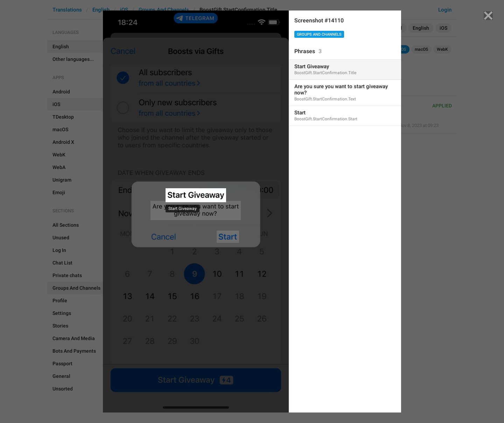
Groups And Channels (319, 34)
